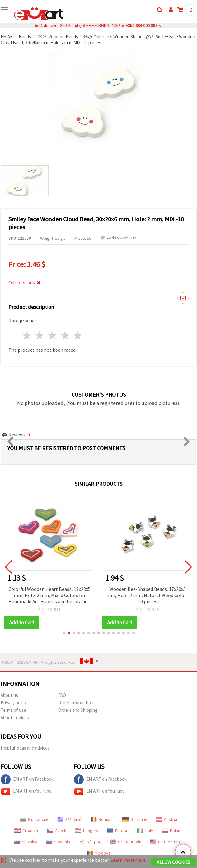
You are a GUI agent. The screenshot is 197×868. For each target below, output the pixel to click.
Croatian (26, 831)
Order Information (76, 703)
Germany (135, 819)
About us (9, 695)
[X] (4, 860)
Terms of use (13, 710)
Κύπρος (90, 842)
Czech (56, 831)
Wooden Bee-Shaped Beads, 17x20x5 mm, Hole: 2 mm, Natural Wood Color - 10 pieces (148, 595)
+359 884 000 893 (142, 25)
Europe (118, 831)
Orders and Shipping (78, 710)
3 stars (53, 335)
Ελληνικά (70, 819)
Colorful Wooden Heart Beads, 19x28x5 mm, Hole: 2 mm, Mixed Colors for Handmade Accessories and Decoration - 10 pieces (49, 596)
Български (34, 819)
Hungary (87, 831)
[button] (64, 633)
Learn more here (128, 860)
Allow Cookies (174, 862)
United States (167, 842)
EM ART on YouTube (26, 791)
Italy (145, 831)
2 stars (40, 335)
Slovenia (58, 842)
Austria (167, 819)
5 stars (78, 335)
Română (102, 819)
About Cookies (15, 718)
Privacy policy (14, 703)
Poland (172, 831)
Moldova (98, 853)
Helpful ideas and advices (25, 748)
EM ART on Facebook (27, 779)
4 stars (65, 335)
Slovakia (26, 842)
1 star (27, 335)
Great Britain (126, 842)
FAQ (62, 695)
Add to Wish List (118, 238)
